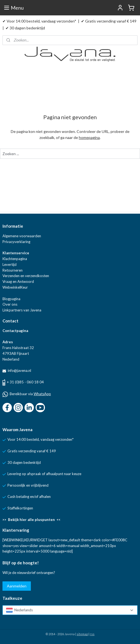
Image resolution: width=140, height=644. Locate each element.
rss (92, 634)
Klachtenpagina (15, 259)
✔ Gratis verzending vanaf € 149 (109, 21)
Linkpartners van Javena (22, 310)
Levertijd (10, 264)
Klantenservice (16, 253)
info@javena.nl (19, 370)
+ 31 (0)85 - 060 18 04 (25, 382)
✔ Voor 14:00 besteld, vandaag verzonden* (39, 21)
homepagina (89, 137)
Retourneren (13, 270)
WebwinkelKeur (15, 287)
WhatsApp (42, 394)
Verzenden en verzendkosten (26, 276)
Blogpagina (11, 299)
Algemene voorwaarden (22, 236)
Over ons (10, 304)
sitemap (82, 634)
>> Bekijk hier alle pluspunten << (31, 520)
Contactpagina (15, 331)
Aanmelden (17, 586)
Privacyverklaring (16, 242)
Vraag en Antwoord (18, 281)
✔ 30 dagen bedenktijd (25, 28)
